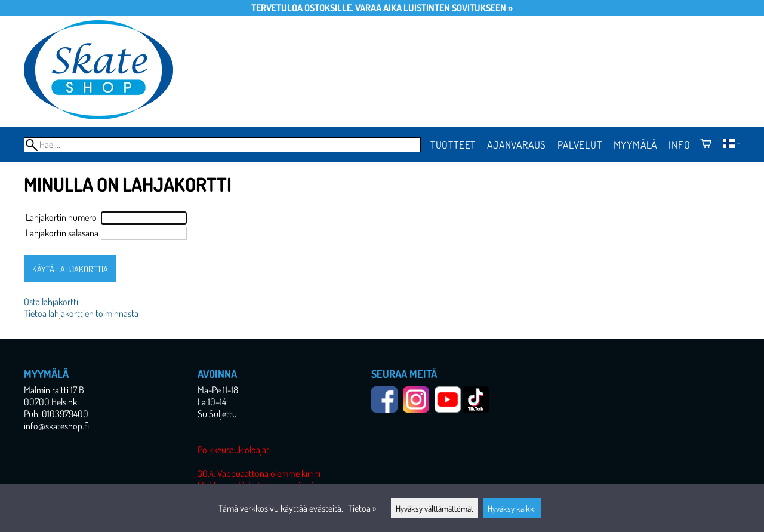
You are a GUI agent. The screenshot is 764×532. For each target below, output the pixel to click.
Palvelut (580, 144)
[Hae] (222, 145)
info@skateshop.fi (56, 426)
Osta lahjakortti (51, 302)
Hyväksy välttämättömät (435, 508)
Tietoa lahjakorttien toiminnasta (81, 313)
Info (679, 144)
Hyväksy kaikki (512, 508)
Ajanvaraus (517, 144)
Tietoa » (362, 508)
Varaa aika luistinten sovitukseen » (434, 8)
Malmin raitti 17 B (54, 390)
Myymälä (636, 144)
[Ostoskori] (706, 144)
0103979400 (65, 414)
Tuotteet (453, 144)
